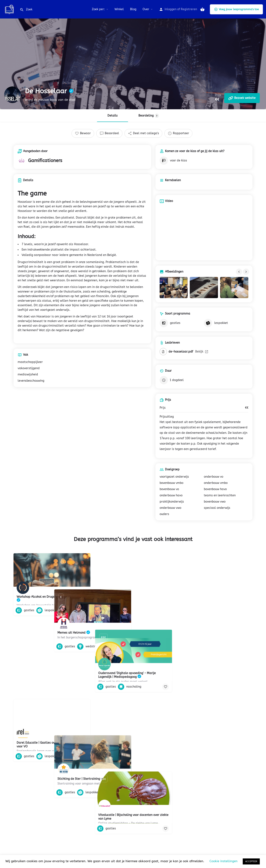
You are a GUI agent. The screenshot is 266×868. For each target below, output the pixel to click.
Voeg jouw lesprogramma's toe (236, 9)
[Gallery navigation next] (246, 272)
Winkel (119, 9)
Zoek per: (98, 9)
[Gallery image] (174, 288)
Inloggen (171, 9)
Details (113, 116)
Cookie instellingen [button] (224, 861)
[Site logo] (10, 9)
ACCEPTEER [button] (251, 861)
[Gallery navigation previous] (239, 272)
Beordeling (149, 116)
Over (146, 9)
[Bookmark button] (84, 610)
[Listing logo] (12, 95)
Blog (133, 9)
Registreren (189, 9)
